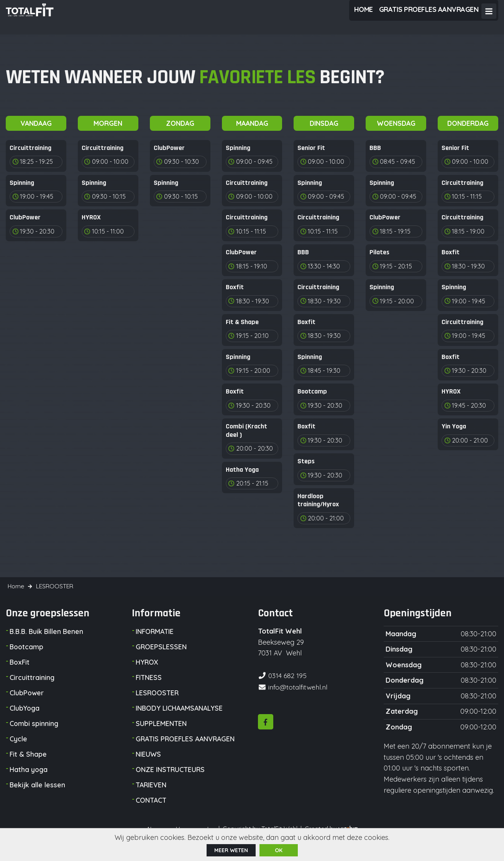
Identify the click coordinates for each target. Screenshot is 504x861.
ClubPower (27, 705)
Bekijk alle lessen (38, 797)
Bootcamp (27, 659)
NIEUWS (148, 766)
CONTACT (152, 812)
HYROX (147, 674)
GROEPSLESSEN (161, 659)
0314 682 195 (288, 687)
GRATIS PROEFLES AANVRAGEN (187, 751)
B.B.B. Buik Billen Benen (48, 643)
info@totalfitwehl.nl (299, 698)
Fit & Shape (28, 766)
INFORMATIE (155, 643)
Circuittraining (32, 689)
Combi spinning (34, 735)
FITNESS (149, 689)
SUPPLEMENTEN (161, 735)
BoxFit (20, 674)
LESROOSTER (158, 705)
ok (279, 850)
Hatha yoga (29, 781)
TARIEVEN (151, 797)
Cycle (19, 751)
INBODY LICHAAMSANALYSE (180, 720)
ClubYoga (25, 720)
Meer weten (231, 850)
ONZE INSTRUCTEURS (171, 781)
